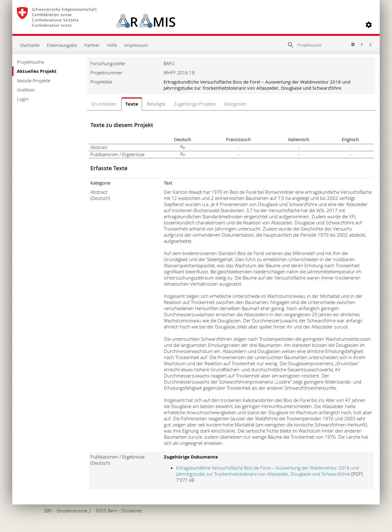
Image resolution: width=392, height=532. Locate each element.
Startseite (30, 45)
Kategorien (235, 104)
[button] (369, 25)
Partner (92, 45)
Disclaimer (132, 511)
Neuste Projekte (34, 81)
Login (23, 99)
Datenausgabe (62, 45)
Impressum (136, 45)
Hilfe (112, 45)
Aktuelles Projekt (37, 71)
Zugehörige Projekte (195, 104)
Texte (132, 104)
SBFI (48, 511)
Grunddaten (104, 104)
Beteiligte (156, 104)
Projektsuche (30, 62)
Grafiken (26, 90)
